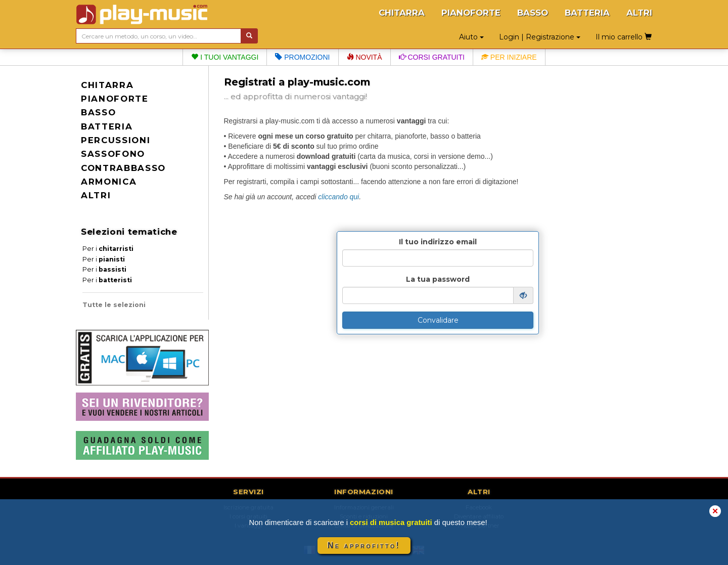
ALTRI (639, 13)
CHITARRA (402, 13)
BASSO (533, 13)
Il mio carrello (624, 37)
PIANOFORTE (471, 13)
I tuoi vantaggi (225, 57)
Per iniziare (509, 57)
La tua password (438, 279)
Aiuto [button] (471, 37)
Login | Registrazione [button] (540, 37)
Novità (365, 57)
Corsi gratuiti (432, 57)
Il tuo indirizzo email (438, 242)
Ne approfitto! (364, 546)
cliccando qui (338, 197)
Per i (108, 249)
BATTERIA (587, 13)
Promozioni (302, 57)
